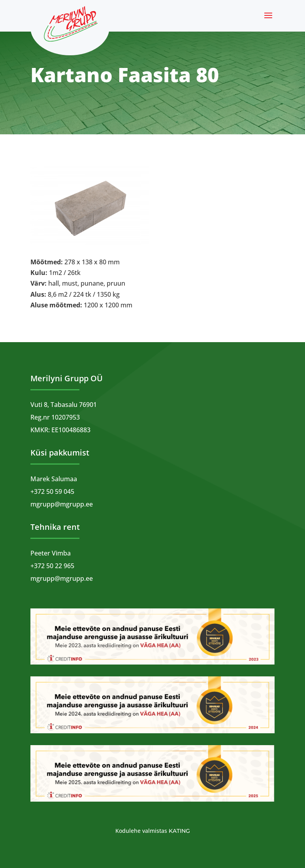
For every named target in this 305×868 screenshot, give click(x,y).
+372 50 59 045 (52, 491)
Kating (179, 831)
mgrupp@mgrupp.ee (62, 504)
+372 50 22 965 (52, 566)
